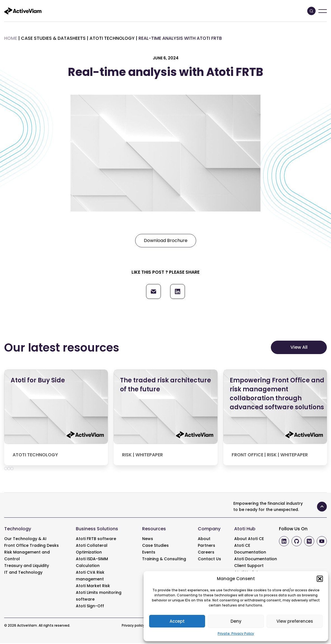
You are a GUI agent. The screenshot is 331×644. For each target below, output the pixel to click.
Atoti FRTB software (96, 540)
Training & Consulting (164, 560)
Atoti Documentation (256, 560)
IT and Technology (23, 573)
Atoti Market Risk (93, 587)
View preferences (295, 621)
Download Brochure (166, 240)
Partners (206, 546)
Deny (236, 621)
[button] (320, 579)
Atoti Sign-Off (90, 607)
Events (149, 553)
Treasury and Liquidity (27, 566)
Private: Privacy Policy (236, 633)
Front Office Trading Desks (31, 546)
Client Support (249, 566)
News (148, 540)
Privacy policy (133, 626)
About (204, 540)
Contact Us (209, 560)
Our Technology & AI (25, 540)
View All (299, 348)
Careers (206, 553)
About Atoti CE (249, 540)
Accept (177, 621)
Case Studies (155, 546)
